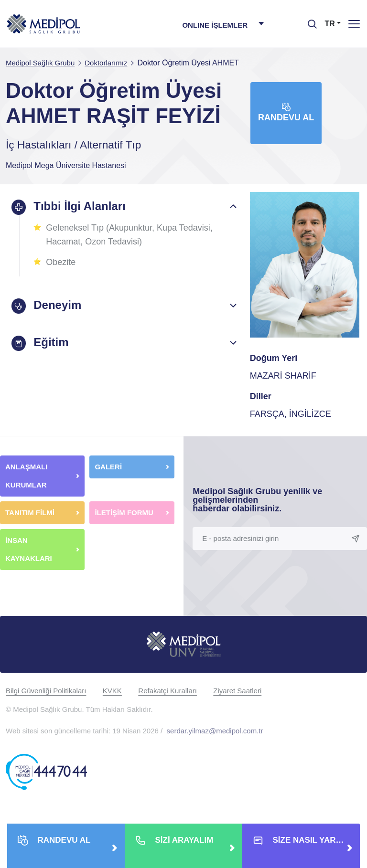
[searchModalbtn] (309, 21)
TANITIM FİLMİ (30, 513)
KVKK (112, 691)
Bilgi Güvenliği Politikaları (46, 691)
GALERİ (108, 467)
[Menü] (354, 24)
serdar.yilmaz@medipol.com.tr (215, 731)
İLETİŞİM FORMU (124, 513)
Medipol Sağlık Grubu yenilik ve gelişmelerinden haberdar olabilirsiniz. (257, 500)
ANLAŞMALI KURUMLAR (26, 476)
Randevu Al (286, 112)
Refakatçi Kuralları (167, 691)
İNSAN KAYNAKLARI (30, 549)
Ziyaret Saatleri (237, 691)
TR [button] (330, 24)
